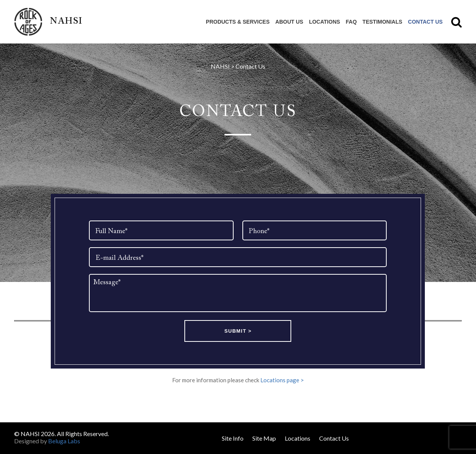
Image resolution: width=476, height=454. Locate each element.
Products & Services (238, 22)
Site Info (233, 438)
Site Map (264, 438)
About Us (289, 22)
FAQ (351, 22)
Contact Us (425, 22)
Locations (324, 22)
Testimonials (382, 22)
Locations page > (282, 380)
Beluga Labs (64, 441)
